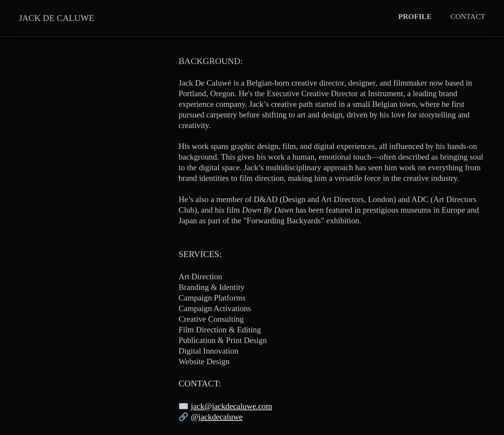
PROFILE (415, 16)
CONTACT (468, 16)
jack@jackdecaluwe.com (232, 406)
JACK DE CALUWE (56, 18)
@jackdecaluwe (217, 417)
